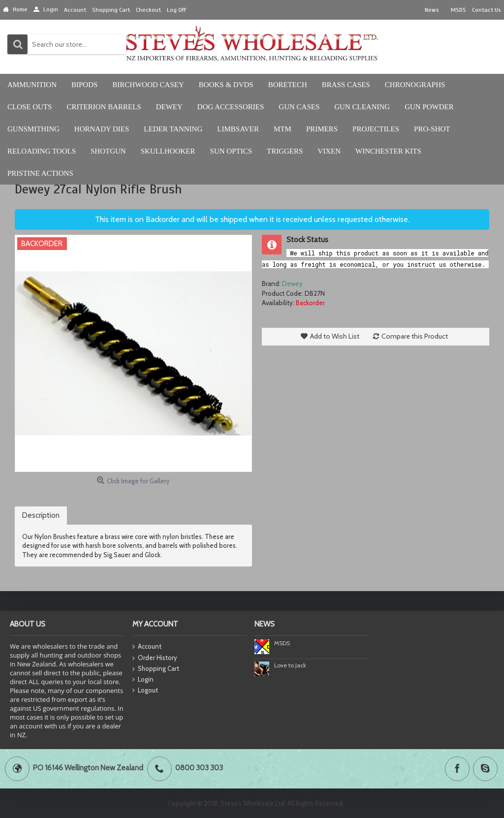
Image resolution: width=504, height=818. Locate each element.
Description (41, 515)
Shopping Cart (156, 669)
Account (147, 647)
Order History (155, 658)
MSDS (282, 643)
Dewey (292, 283)
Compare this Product (415, 336)
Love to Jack (290, 665)
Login (143, 680)
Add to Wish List (335, 336)
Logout (145, 691)
